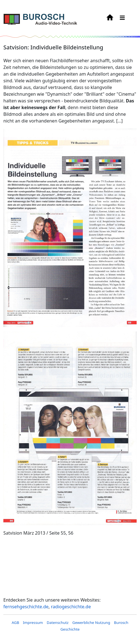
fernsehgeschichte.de (26, 607)
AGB (16, 623)
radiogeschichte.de (71, 607)
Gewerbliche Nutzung (91, 623)
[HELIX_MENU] (122, 18)
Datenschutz (58, 623)
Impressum (33, 623)
